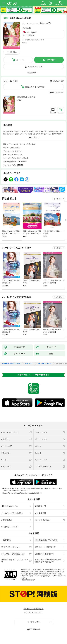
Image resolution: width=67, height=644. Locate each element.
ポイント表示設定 (42, 520)
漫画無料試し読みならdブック (11, 364)
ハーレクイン (15, 148)
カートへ (20, 60)
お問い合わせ (7, 520)
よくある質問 (41, 513)
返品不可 (24, 43)
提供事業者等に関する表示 (46, 540)
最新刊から (60, 93)
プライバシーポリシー (11, 547)
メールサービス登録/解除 (12, 513)
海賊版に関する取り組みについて (15, 561)
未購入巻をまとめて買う (35, 87)
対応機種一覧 (41, 506)
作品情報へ (32, 73)
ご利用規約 (6, 540)
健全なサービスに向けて (45, 547)
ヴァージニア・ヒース (30, 23)
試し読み (13, 52)
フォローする (50, 23)
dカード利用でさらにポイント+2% (32, 40)
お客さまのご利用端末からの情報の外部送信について (48, 561)
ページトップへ (34, 622)
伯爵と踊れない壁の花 (26, 97)
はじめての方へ (10, 506)
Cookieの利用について (44, 554)
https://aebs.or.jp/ (28, 580)
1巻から (52, 93)
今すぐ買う (51, 60)
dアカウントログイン (10, 527)
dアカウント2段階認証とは (13, 554)
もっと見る (58, 199)
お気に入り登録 (58, 81)
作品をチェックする (35, 67)
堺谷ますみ (44, 23)
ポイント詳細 (28, 35)
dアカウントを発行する (34, 609)
